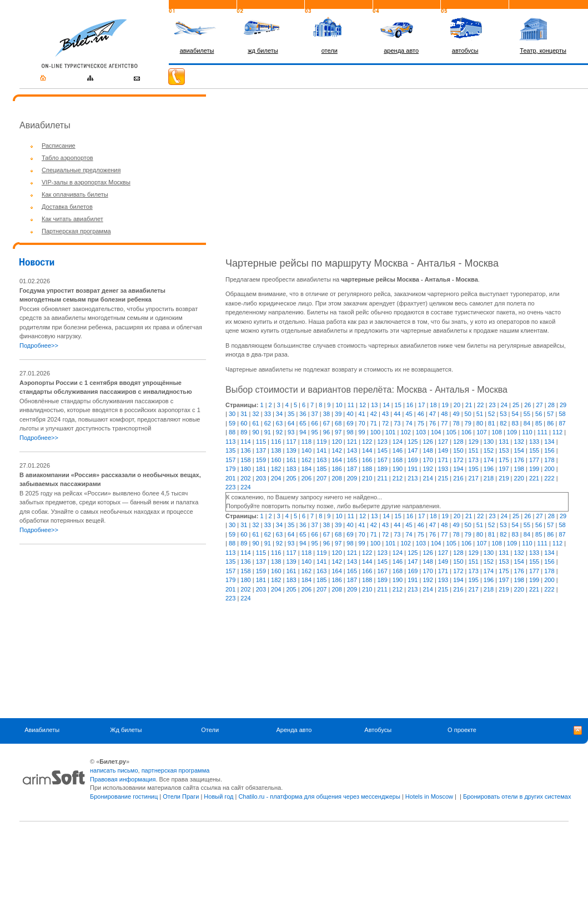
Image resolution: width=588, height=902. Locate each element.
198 (519, 469)
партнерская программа (176, 770)
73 (397, 423)
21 (469, 405)
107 (481, 432)
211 (382, 478)
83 (515, 423)
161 (291, 460)
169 (413, 460)
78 (456, 423)
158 (245, 460)
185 (321, 469)
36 (303, 414)
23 (492, 405)
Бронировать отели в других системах (517, 796)
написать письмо (114, 770)
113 (230, 442)
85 (539, 423)
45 (409, 414)
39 (338, 414)
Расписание (59, 146)
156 (549, 450)
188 (367, 469)
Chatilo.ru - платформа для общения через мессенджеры (319, 796)
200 (549, 469)
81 (491, 423)
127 (443, 442)
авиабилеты (197, 51)
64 (291, 423)
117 (291, 442)
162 (306, 460)
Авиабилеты (42, 730)
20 (457, 405)
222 (549, 478)
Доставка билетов (67, 207)
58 (562, 414)
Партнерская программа (76, 231)
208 (336, 478)
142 (336, 450)
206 (306, 478)
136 (245, 450)
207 (321, 478)
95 (315, 432)
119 (321, 442)
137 (261, 450)
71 (374, 423)
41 (362, 414)
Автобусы (378, 730)
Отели (210, 730)
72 (385, 423)
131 (504, 442)
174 (489, 460)
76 (433, 423)
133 (534, 442)
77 (444, 423)
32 (255, 414)
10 (339, 405)
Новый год (218, 796)
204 (276, 478)
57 (550, 414)
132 (519, 442)
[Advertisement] (113, 631)
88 (232, 432)
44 (397, 414)
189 (382, 469)
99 (362, 432)
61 (255, 423)
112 (557, 432)
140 (306, 450)
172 (458, 460)
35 (291, 414)
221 (534, 478)
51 (480, 414)
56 (539, 414)
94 (303, 432)
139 (291, 450)
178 (549, 460)
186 (336, 469)
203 (261, 478)
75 (421, 423)
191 (413, 469)
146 (398, 450)
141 (321, 450)
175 (504, 460)
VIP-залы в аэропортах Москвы (86, 182)
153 (504, 450)
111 (542, 432)
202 (245, 478)
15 (398, 405)
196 (489, 469)
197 (504, 469)
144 (367, 450)
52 (491, 414)
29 (563, 405)
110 (527, 432)
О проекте (462, 730)
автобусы (465, 51)
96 (326, 432)
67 (326, 423)
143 (352, 450)
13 (374, 405)
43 (385, 414)
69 (350, 423)
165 (352, 460)
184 (306, 469)
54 (515, 414)
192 (428, 469)
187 (352, 469)
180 (245, 469)
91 (268, 432)
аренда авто (401, 51)
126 (428, 442)
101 (390, 432)
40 (350, 414)
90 (255, 432)
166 (367, 460)
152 (489, 450)
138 (276, 450)
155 (534, 450)
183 (291, 469)
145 (382, 450)
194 (458, 469)
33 (268, 414)
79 (468, 423)
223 (230, 487)
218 (489, 478)
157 (230, 460)
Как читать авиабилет (72, 219)
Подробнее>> (39, 345)
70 (362, 423)
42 (374, 414)
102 (405, 432)
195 (474, 469)
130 (489, 442)
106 (466, 432)
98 (350, 432)
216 (458, 478)
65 (303, 423)
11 (351, 405)
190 (398, 469)
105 (451, 432)
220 (519, 478)
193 (443, 469)
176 (519, 460)
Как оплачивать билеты (75, 194)
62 (268, 423)
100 (375, 432)
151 (474, 450)
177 (534, 460)
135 (230, 450)
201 (230, 478)
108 (496, 432)
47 (433, 414)
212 (398, 478)
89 (244, 432)
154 (519, 450)
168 (398, 460)
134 (549, 442)
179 (230, 469)
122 (367, 442)
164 (336, 460)
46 (421, 414)
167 (382, 460)
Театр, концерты (543, 51)
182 (276, 469)
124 (398, 442)
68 (338, 423)
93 (291, 432)
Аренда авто (294, 730)
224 (245, 487)
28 (551, 405)
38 (326, 414)
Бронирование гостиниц (124, 796)
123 (382, 442)
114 (245, 442)
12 (363, 405)
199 (534, 469)
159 (261, 460)
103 (421, 432)
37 (315, 414)
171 (443, 460)
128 (458, 442)
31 (244, 414)
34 (279, 414)
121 (352, 442)
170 (428, 460)
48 (444, 414)
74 (409, 423)
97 (338, 432)
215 (443, 478)
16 (410, 405)
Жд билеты (126, 730)
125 (413, 442)
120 (336, 442)
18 (433, 405)
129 (474, 442)
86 (550, 423)
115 (261, 442)
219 (504, 478)
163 (321, 460)
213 (413, 478)
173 (474, 460)
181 (261, 469)
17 (421, 405)
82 (503, 423)
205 (291, 478)
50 (468, 414)
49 (456, 414)
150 (458, 450)
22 (480, 405)
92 (279, 432)
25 (516, 405)
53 (503, 414)
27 (539, 405)
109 (512, 432)
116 (276, 442)
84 (527, 423)
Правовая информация (123, 779)
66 (315, 423)
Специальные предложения (81, 170)
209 (352, 478)
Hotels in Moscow (429, 796)
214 (428, 478)
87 (562, 423)
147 (413, 450)
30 (232, 414)
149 (443, 450)
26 (527, 405)
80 (480, 423)
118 (306, 442)
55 (527, 414)
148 (428, 450)
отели (330, 51)
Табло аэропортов (67, 158)
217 (474, 478)
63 (279, 423)
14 (386, 405)
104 (436, 432)
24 (504, 405)
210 (367, 478)
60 (244, 423)
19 (445, 405)
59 (232, 423)
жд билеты (263, 51)
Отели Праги (181, 796)
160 (276, 460)
